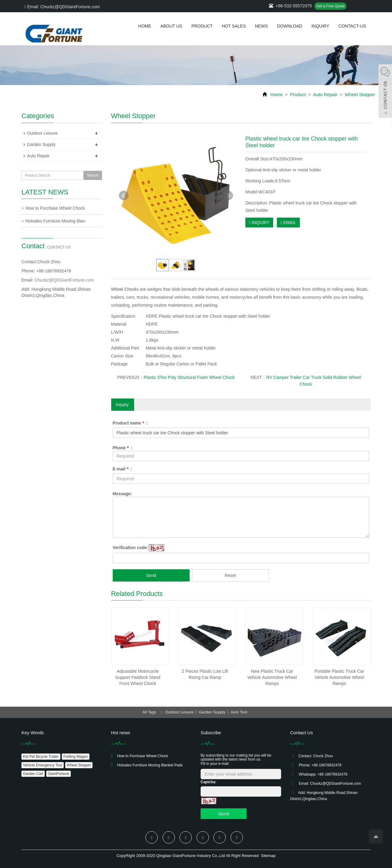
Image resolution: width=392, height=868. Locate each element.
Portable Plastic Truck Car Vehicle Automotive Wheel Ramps (339, 677)
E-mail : (123, 469)
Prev (124, 196)
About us (171, 26)
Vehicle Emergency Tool (43, 765)
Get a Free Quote (330, 6)
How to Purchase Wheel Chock (55, 208)
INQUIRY (259, 223)
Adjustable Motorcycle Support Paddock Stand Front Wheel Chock (138, 677)
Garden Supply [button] (212, 712)
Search (92, 175)
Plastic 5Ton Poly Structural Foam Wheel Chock (189, 377)
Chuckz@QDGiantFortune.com (64, 280)
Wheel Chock (124, 289)
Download (289, 26)
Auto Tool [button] (239, 712)
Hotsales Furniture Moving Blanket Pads (150, 765)
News (261, 26)
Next (228, 196)
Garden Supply (41, 144)
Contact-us (352, 26)
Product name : (130, 423)
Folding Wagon (76, 757)
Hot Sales (234, 26)
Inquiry (320, 26)
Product (202, 26)
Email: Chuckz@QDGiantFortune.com (62, 7)
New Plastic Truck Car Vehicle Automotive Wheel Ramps (272, 677)
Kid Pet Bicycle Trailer (41, 757)
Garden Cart (33, 774)
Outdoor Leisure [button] (179, 712)
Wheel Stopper (359, 94)
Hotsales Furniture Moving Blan (55, 221)
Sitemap (268, 856)
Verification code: (131, 548)
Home (145, 26)
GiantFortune (58, 774)
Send (151, 575)
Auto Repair (325, 94)
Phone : (123, 448)
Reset (230, 575)
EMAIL (288, 223)
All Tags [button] (149, 712)
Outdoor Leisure (42, 133)
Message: (123, 494)
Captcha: (208, 782)
